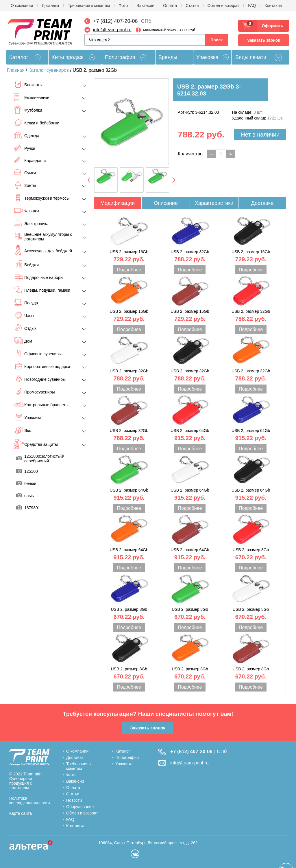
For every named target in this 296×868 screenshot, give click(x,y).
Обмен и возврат (223, 5)
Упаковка (207, 57)
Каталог (123, 751)
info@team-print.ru (112, 30)
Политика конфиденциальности (30, 801)
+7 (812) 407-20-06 (115, 21)
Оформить (271, 26)
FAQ (252, 5)
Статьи (192, 5)
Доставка (50, 5)
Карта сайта (21, 813)
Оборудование (80, 807)
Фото (123, 5)
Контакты (273, 5)
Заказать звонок (263, 40)
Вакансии (145, 5)
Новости (74, 800)
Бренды (168, 57)
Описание (166, 203)
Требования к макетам (89, 5)
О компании (22, 5)
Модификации (118, 203)
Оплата (170, 5)
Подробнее (129, 270)
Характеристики (214, 203)
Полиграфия (120, 57)
